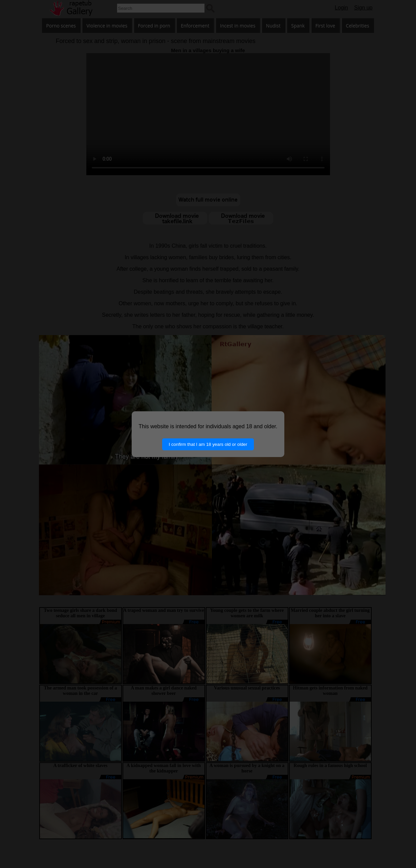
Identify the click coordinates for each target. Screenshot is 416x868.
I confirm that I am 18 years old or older (208, 444)
